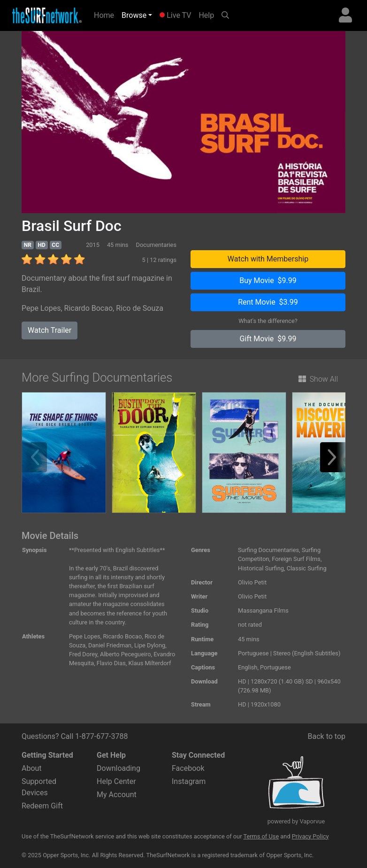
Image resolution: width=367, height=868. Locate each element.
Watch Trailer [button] (50, 330)
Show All (318, 379)
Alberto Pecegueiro (126, 654)
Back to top (327, 736)
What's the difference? (268, 321)
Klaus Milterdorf (149, 663)
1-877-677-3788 (101, 736)
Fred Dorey (83, 654)
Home (106, 15)
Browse (134, 15)
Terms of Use (261, 836)
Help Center (116, 781)
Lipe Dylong (150, 645)
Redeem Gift (42, 806)
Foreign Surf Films (296, 559)
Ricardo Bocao (89, 308)
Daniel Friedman (110, 645)
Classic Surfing (307, 568)
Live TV (175, 15)
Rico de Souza (140, 308)
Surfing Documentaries (268, 550)
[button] (335, 457)
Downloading (119, 768)
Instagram (189, 781)
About (32, 768)
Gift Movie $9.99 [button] (268, 339)
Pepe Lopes (41, 308)
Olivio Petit (252, 582)
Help (206, 15)
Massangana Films (263, 611)
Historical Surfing (261, 568)
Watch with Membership (268, 259)
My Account (117, 795)
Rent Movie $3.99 (268, 302)
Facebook (188, 768)
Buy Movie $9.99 (268, 280)
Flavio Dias (111, 663)
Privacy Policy (310, 836)
